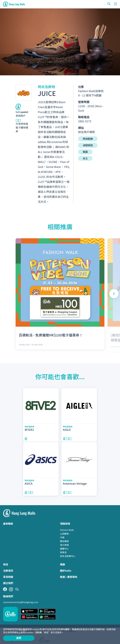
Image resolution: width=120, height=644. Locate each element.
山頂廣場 (64, 532)
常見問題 (8, 576)
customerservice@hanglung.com (21, 601)
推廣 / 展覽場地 (69, 576)
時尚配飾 (88, 139)
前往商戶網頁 (87, 132)
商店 (6, 563)
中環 (62, 536)
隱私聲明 (23, 629)
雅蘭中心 (64, 547)
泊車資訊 (8, 569)
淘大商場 (64, 544)
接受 (19, 638)
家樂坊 (63, 551)
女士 (85, 158)
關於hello (66, 569)
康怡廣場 (64, 540)
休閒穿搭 (88, 145)
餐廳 (62, 563)
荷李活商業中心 (68, 555)
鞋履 (85, 152)
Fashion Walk (67, 529)
